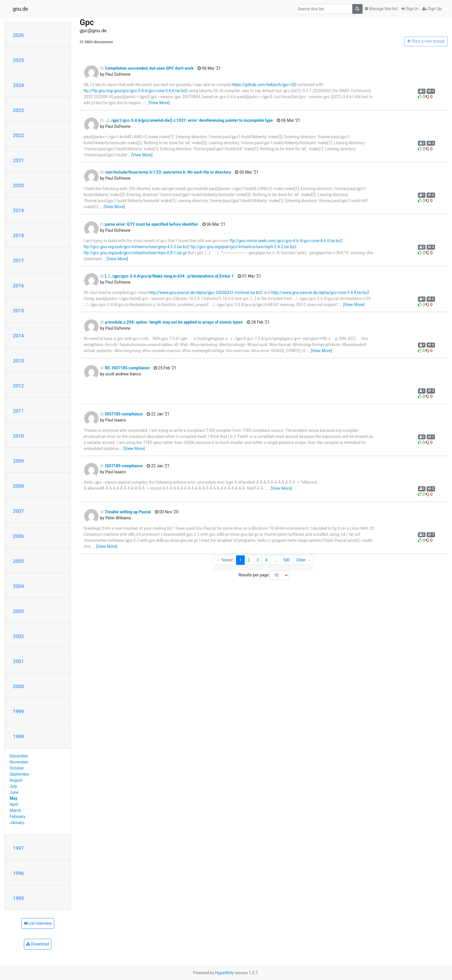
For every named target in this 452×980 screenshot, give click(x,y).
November (19, 762)
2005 (18, 561)
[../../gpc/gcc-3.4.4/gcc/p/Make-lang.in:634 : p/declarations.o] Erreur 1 (167, 276)
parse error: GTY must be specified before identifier (149, 224)
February (18, 816)
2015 (18, 311)
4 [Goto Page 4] (266, 560)
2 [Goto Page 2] (249, 560)
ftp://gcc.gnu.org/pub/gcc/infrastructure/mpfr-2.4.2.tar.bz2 (243, 247)
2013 (18, 361)
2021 (18, 160)
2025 (18, 60)
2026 (18, 35)
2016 (18, 286)
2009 (18, 461)
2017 (18, 261)
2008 (18, 486)
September (20, 774)
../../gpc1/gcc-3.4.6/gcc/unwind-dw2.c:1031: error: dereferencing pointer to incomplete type (186, 120)
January (17, 823)
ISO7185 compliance (121, 414)
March (16, 810)
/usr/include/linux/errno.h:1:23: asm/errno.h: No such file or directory (165, 172)
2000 (18, 686)
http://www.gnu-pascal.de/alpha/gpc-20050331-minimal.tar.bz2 (205, 293)
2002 (18, 636)
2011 (18, 411)
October (17, 768)
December (19, 756)
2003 (18, 611)
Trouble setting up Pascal (125, 512)
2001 (18, 661)
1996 (18, 873)
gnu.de (20, 9)
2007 (18, 511)
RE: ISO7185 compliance (125, 368)
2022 (18, 135)
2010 (18, 436)
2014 (18, 336)
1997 (18, 848)
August (16, 780)
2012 (18, 386)
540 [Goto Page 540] (287, 560)
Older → (304, 560)
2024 (18, 85)
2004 (18, 586)
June (14, 792)
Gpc (87, 22)
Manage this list (381, 9)
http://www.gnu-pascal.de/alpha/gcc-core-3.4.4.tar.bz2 (320, 293)
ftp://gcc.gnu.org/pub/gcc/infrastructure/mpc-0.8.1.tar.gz (135, 253)
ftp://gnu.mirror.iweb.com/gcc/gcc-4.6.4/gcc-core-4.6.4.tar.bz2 (286, 241)
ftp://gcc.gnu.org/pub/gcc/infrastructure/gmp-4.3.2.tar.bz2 (136, 247)
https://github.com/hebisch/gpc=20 (264, 85)
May (14, 798)
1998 (18, 736)
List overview (38, 923)
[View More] (159, 103)
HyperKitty (224, 973)
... (275, 560)
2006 (18, 536)
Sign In (410, 9)
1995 (18, 898)
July (13, 786)
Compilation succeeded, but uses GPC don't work (147, 68)
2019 (18, 210)
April (14, 804)
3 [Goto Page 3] (258, 560)
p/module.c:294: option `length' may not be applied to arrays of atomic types (171, 322)
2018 (18, 235)
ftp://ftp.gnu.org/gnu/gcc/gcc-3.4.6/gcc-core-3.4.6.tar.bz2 (135, 91)
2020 (18, 185)
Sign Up (432, 9)
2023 (18, 110)
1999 (18, 711)
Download (38, 944)
